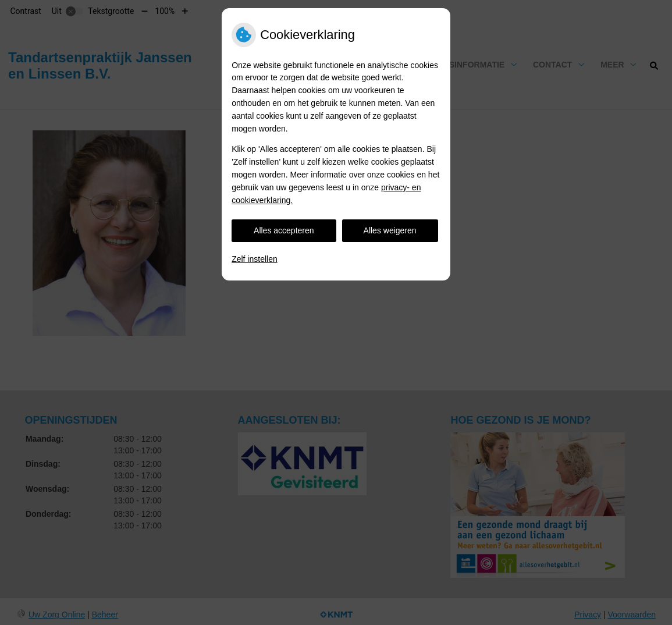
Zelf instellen (255, 259)
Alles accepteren (284, 230)
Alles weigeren (390, 230)
